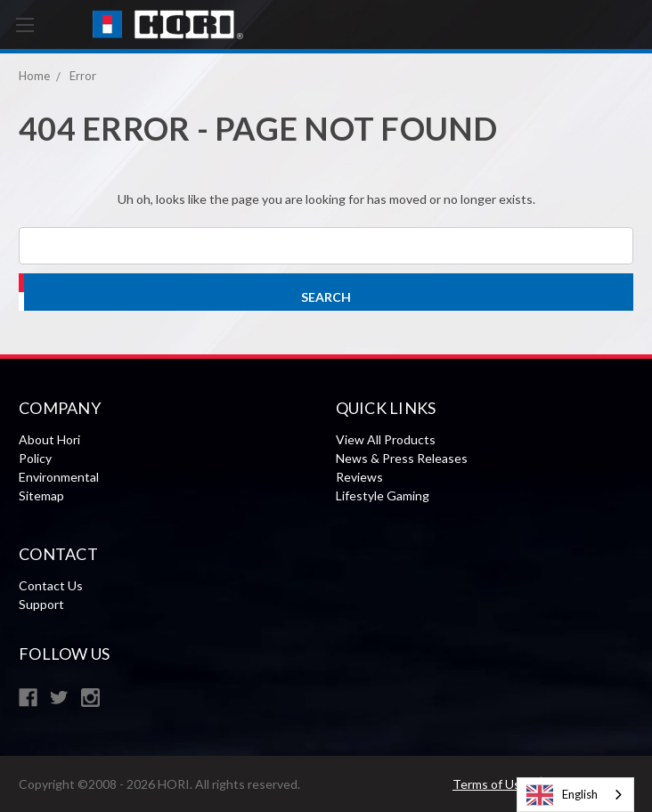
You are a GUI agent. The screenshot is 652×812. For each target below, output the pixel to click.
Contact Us (51, 585)
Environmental (59, 477)
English (562, 795)
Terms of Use (490, 784)
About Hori (49, 439)
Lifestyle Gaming (383, 495)
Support (41, 604)
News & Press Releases (402, 458)
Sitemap (41, 495)
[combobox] (575, 795)
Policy (35, 458)
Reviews (359, 477)
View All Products (386, 439)
